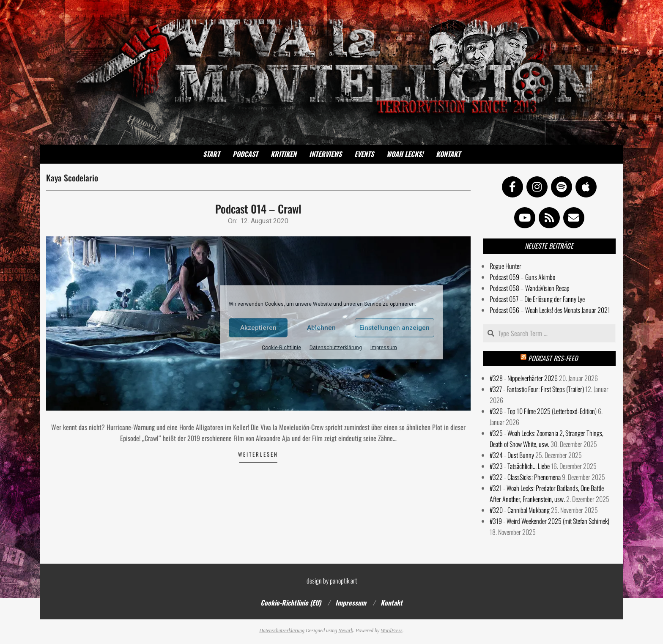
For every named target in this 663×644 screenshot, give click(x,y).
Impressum (384, 347)
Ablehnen (321, 328)
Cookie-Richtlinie (281, 347)
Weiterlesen (258, 454)
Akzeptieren (258, 328)
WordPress (391, 630)
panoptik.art (343, 581)
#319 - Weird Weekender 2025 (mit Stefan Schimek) (549, 521)
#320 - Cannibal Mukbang (520, 510)
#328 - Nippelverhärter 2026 (524, 378)
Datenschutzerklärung (336, 347)
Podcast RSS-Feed (553, 358)
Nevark (346, 630)
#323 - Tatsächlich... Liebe (520, 466)
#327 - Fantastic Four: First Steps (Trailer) (537, 389)
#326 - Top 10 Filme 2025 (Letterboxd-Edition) (543, 411)
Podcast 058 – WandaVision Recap (530, 288)
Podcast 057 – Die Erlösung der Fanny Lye (537, 299)
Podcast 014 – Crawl (258, 209)
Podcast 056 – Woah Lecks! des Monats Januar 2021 (550, 310)
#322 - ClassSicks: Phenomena (525, 477)
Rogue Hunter (505, 266)
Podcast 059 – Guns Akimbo (522, 277)
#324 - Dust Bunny (512, 455)
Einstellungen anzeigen (395, 328)
